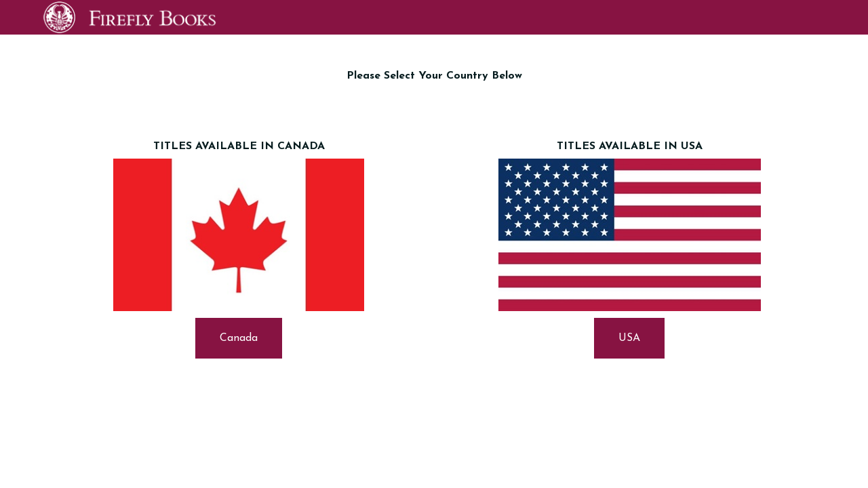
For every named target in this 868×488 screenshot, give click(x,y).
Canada (239, 338)
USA (629, 338)
